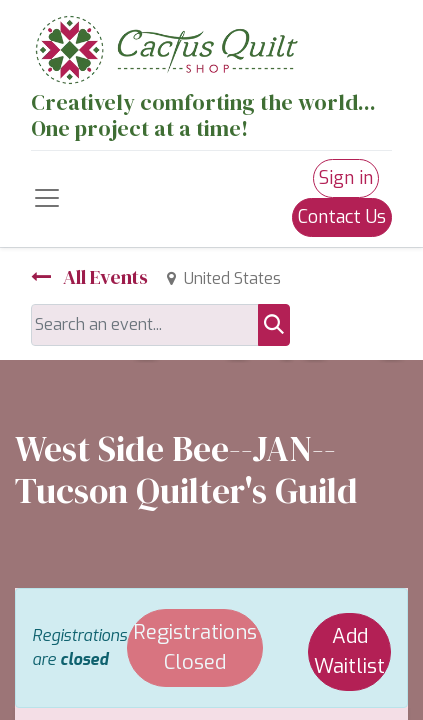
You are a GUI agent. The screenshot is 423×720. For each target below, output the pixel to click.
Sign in (346, 178)
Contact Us (342, 217)
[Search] (274, 325)
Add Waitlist (349, 651)
